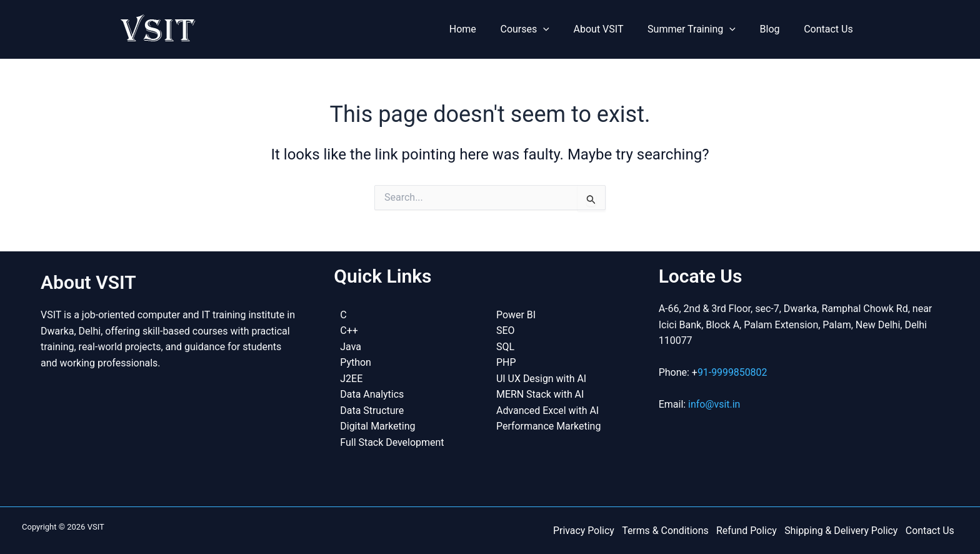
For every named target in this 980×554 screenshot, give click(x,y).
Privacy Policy (588, 530)
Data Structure (372, 410)
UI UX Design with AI (542, 377)
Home (485, 29)
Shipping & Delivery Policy (843, 530)
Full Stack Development (392, 442)
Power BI (516, 314)
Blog (776, 29)
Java (351, 345)
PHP (506, 362)
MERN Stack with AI (540, 394)
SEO (506, 330)
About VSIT (613, 29)
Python (356, 362)
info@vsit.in (714, 404)
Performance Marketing (549, 426)
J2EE (351, 377)
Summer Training (702, 29)
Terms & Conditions (669, 530)
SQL (505, 345)
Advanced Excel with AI (548, 410)
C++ (349, 330)
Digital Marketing (378, 426)
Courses (543, 29)
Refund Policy (748, 530)
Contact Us (830, 29)
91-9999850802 (732, 371)
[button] (562, 29)
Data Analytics (372, 394)
